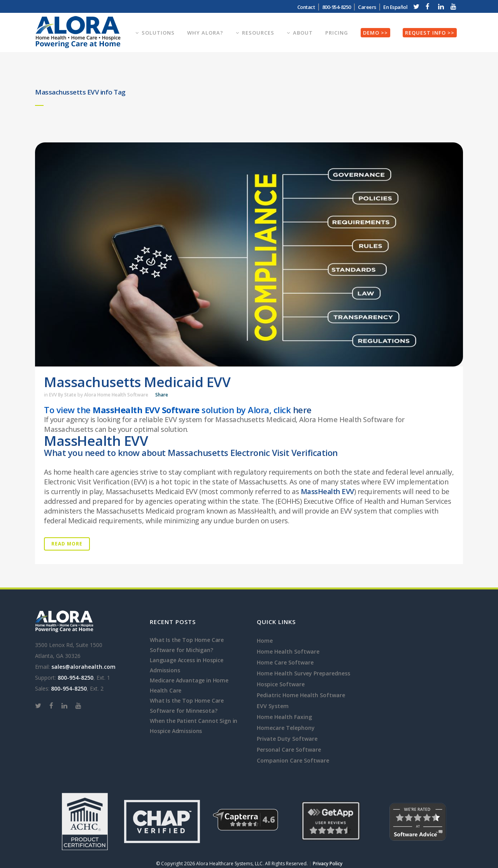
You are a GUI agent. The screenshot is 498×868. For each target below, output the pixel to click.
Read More (67, 544)
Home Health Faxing (284, 717)
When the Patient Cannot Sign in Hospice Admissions (194, 726)
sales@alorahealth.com (83, 667)
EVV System (273, 706)
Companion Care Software (293, 760)
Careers (367, 7)
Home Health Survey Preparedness (303, 673)
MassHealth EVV (327, 491)
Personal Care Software (289, 750)
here (302, 410)
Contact (306, 7)
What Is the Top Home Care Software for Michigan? (187, 645)
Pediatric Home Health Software (301, 695)
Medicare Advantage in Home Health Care (189, 685)
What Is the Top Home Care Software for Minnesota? (187, 706)
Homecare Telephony (286, 728)
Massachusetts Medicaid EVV (137, 382)
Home (265, 641)
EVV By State (63, 395)
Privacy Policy (328, 864)
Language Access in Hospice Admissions (187, 665)
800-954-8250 (337, 7)
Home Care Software (285, 662)
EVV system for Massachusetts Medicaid (230, 419)
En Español (395, 7)
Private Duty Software (287, 739)
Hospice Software (281, 684)
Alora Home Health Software (116, 395)
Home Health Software (288, 651)
